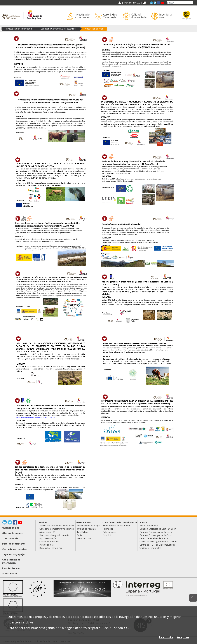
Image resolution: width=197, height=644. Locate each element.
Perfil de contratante (14, 544)
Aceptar (183, 637)
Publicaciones (110, 532)
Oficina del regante (86, 529)
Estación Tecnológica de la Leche (156, 532)
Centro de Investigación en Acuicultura (158, 542)
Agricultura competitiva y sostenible (57, 526)
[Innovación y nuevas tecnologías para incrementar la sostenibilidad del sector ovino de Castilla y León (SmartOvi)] (137, 62)
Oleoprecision (84, 538)
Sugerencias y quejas (14, 554)
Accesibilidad (10, 574)
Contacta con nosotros (15, 549)
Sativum (81, 535)
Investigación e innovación (19, 29)
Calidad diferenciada (49, 542)
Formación (108, 529)
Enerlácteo (82, 532)
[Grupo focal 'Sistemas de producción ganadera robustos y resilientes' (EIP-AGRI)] (137, 361)
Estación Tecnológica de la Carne (156, 535)
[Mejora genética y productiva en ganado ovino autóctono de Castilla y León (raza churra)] (137, 299)
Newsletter (108, 535)
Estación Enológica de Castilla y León (158, 529)
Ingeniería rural (47, 545)
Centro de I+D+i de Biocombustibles (157, 545)
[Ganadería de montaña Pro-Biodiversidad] (137, 241)
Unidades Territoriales (150, 548)
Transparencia (10, 538)
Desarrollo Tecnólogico (51, 548)
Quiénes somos (11, 528)
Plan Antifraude (11, 568)
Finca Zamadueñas (149, 526)
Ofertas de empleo (13, 533)
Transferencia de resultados (117, 526)
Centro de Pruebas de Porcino (154, 538)
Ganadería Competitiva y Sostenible (58, 29)
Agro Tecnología (48, 538)
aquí (127, 628)
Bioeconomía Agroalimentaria (54, 535)
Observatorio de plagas (89, 526)
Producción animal (94, 29)
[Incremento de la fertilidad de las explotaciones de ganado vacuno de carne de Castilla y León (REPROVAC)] (51, 182)
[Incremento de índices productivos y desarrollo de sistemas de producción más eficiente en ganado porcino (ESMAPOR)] (137, 120)
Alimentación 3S (47, 532)
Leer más (166, 637)
